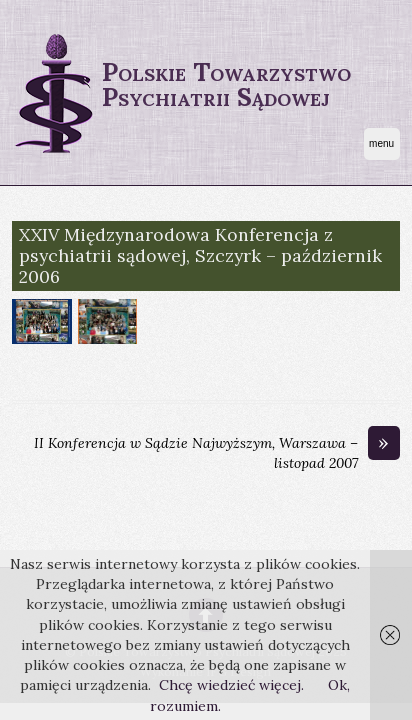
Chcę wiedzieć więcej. (231, 685)
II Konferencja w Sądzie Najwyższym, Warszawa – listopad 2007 (217, 453)
